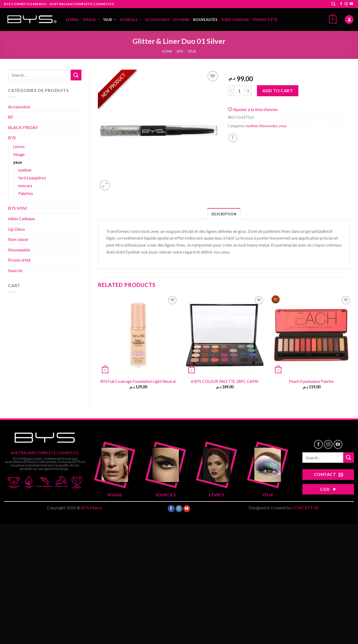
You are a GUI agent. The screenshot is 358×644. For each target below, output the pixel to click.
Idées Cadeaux (235, 20)
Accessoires (157, 20)
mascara (25, 186)
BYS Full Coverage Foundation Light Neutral (138, 381)
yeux (110, 19)
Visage (91, 19)
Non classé (18, 239)
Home (167, 51)
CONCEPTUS (305, 508)
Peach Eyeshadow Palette (311, 381)
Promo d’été (265, 20)
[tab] (224, 214)
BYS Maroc (92, 508)
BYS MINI (181, 20)
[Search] (333, 4)
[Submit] (76, 75)
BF (11, 117)
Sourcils (130, 19)
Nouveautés (205, 20)
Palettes (26, 193)
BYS (180, 51)
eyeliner (25, 170)
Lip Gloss (17, 229)
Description (224, 214)
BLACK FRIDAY (23, 127)
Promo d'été (19, 260)
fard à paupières (32, 178)
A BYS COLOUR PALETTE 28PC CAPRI (225, 381)
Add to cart (278, 90)
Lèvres (72, 20)
